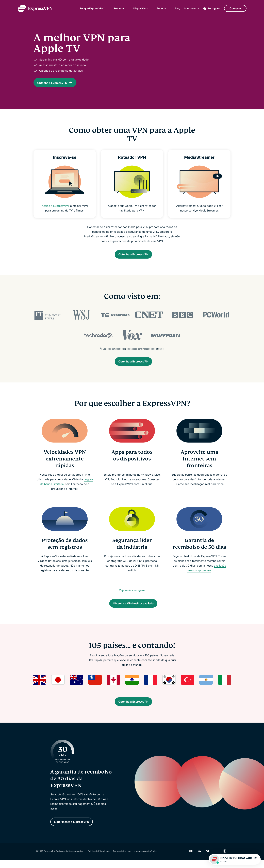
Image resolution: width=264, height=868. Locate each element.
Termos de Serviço (122, 860)
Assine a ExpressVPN (55, 206)
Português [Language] (214, 8)
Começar (235, 8)
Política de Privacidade (99, 860)
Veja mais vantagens (132, 593)
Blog (178, 8)
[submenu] (107, 8)
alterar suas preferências (145, 860)
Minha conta (192, 8)
